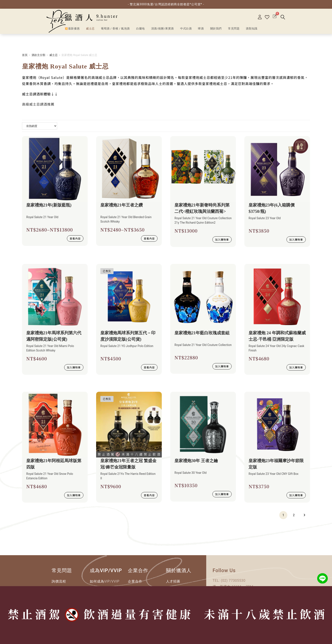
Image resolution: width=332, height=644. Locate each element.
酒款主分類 (38, 55)
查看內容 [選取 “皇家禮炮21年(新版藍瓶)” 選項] (75, 238)
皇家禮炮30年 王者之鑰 (196, 461)
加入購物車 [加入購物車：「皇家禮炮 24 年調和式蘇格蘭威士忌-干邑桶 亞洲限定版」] (296, 367)
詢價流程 (59, 581)
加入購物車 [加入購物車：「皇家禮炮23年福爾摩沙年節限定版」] (296, 495)
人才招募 (173, 581)
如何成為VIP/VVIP (105, 581)
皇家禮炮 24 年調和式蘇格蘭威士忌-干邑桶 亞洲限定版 (277, 336)
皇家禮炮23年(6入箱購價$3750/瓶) (272, 208)
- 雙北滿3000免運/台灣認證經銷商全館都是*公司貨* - (166, 4)
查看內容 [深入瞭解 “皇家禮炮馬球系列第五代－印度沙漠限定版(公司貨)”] (149, 367)
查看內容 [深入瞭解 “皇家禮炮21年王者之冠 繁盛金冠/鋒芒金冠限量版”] (149, 495)
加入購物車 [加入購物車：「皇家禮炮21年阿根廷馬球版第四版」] (74, 495)
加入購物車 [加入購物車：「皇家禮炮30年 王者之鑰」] (222, 494)
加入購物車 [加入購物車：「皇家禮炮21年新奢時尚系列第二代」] (222, 239)
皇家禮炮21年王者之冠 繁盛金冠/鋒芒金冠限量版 (128, 464)
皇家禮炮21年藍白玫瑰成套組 (202, 333)
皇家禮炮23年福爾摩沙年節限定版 (276, 464)
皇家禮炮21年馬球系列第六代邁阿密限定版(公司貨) (54, 336)
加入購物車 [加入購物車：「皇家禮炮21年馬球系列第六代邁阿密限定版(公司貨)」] (74, 367)
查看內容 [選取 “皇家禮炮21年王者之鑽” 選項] (149, 238)
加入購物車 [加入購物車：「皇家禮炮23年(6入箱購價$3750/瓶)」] (296, 239)
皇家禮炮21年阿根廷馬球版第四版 (54, 464)
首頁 (25, 55)
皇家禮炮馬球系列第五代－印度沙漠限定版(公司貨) (128, 336)
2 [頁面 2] (294, 515)
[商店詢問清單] (40, 126)
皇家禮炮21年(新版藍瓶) (49, 205)
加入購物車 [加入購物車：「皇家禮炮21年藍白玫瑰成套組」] (222, 366)
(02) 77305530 (233, 581)
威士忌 (53, 55)
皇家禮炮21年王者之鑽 (122, 205)
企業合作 (135, 581)
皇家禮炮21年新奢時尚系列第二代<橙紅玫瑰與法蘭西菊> (202, 208)
